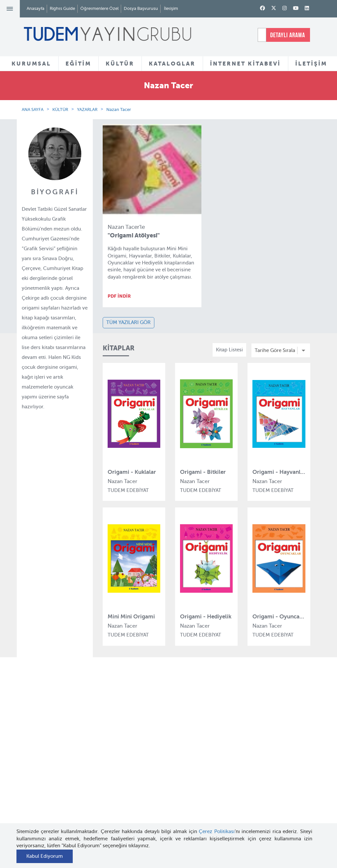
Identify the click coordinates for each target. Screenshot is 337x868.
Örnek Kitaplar (166, 774)
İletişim (171, 8)
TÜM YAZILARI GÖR (129, 322)
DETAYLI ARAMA (288, 35)
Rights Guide (62, 8)
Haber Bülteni (64, 773)
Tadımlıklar (162, 762)
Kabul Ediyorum (45, 856)
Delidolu (108, 821)
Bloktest (108, 742)
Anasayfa (36, 8)
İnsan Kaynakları (67, 761)
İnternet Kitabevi (218, 782)
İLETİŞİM (311, 64)
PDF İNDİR (119, 296)
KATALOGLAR (172, 64)
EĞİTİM (78, 64)
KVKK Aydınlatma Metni (61, 792)
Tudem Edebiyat (117, 766)
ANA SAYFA (33, 109)
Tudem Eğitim (115, 730)
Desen (106, 809)
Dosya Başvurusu (141, 8)
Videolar (158, 805)
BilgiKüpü (110, 754)
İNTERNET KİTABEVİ (245, 64)
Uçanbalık (110, 778)
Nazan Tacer (119, 109)
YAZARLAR (87, 109)
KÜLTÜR (120, 64)
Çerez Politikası (217, 831)
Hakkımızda (62, 730)
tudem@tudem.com (297, 786)
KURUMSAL (31, 64)
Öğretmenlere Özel (99, 8)
